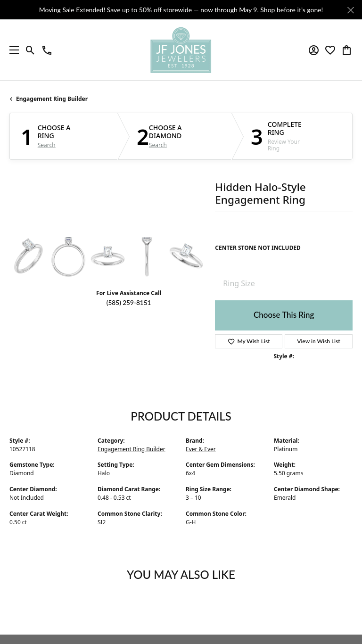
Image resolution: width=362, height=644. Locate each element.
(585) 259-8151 (129, 303)
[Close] (350, 10)
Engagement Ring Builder (52, 99)
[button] (30, 50)
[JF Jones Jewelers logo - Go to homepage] (181, 50)
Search (47, 145)
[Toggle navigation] (12, 50)
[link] (47, 50)
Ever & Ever (201, 449)
